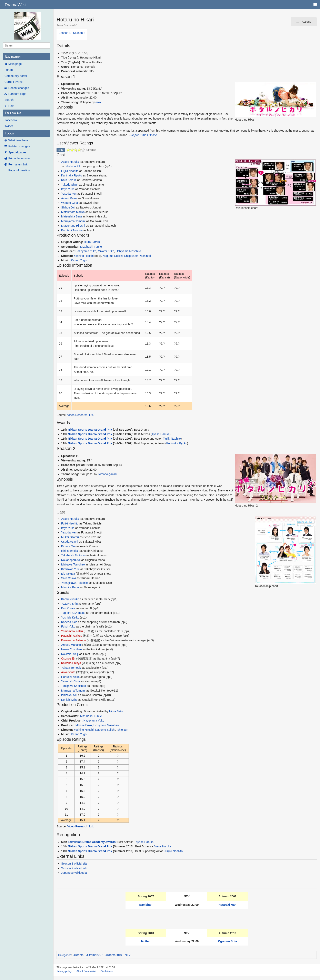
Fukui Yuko (68, 626)
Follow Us (13, 113)
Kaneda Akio (69, 622)
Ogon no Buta (227, 941)
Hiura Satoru (92, 242)
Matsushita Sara (72, 216)
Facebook (11, 120)
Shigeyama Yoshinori (138, 256)
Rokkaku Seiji (70, 654)
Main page (15, 64)
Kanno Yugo (79, 260)
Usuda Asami (70, 542)
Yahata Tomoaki (71, 668)
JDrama (78, 955)
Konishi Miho (69, 700)
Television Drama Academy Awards (92, 842)
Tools (9, 133)
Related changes (19, 146)
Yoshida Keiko (70, 617)
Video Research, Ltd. (81, 415)
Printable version (19, 158)
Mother (146, 941)
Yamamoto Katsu (72, 631)
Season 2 (79, 33)
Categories (65, 955)
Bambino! (146, 905)
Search (9, 100)
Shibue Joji (68, 207)
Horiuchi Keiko (70, 677)
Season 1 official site (74, 864)
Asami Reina (69, 198)
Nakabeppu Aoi (71, 560)
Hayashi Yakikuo (72, 636)
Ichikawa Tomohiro (73, 564)
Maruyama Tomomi (73, 221)
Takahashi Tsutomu (73, 555)
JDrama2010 (114, 955)
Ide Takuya (68, 574)
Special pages (17, 152)
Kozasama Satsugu (74, 640)
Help (11, 106)
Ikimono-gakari (107, 474)
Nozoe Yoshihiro (72, 649)
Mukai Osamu (70, 537)
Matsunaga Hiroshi (73, 226)
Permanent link (18, 164)
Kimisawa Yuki (70, 569)
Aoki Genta (68, 672)
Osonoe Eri (68, 659)
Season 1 (65, 33)
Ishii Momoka (70, 551)
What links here (18, 140)
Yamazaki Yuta (71, 681)
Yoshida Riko (74, 166)
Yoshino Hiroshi (84, 256)
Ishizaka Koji (69, 695)
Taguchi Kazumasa (73, 613)
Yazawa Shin (69, 604)
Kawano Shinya (71, 663)
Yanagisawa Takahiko (75, 583)
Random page (17, 94)
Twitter (9, 126)
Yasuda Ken (69, 194)
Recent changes (19, 88)
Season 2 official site (74, 868)
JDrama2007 (94, 955)
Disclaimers (107, 971)
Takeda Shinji (70, 185)
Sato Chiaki (69, 578)
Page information (19, 170)
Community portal (16, 76)
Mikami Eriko (106, 251)
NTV (128, 955)
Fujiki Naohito (70, 171)
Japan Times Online (144, 135)
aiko (98, 102)
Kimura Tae (68, 546)
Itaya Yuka (68, 189)
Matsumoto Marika (73, 212)
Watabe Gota (70, 203)
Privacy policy (64, 971)
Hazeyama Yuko (86, 251)
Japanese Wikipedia (74, 873)
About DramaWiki (86, 971)
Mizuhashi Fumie (91, 247)
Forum (9, 70)
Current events (14, 82)
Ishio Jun (122, 730)
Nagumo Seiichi (113, 256)
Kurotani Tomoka (72, 230)
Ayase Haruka (70, 162)
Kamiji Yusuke (70, 599)
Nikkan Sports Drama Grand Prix (90, 430)
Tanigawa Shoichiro (74, 686)
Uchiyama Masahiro (128, 251)
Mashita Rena (70, 587)
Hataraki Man (227, 905)
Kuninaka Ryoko (72, 175)
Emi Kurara (68, 608)
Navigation (13, 57)
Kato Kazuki (69, 180)
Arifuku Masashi (71, 645)
